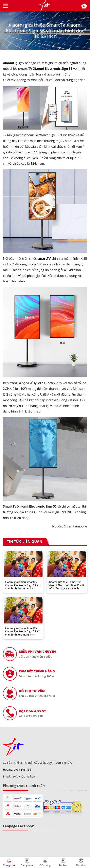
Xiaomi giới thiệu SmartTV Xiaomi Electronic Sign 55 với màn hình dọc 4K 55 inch (23, 585)
